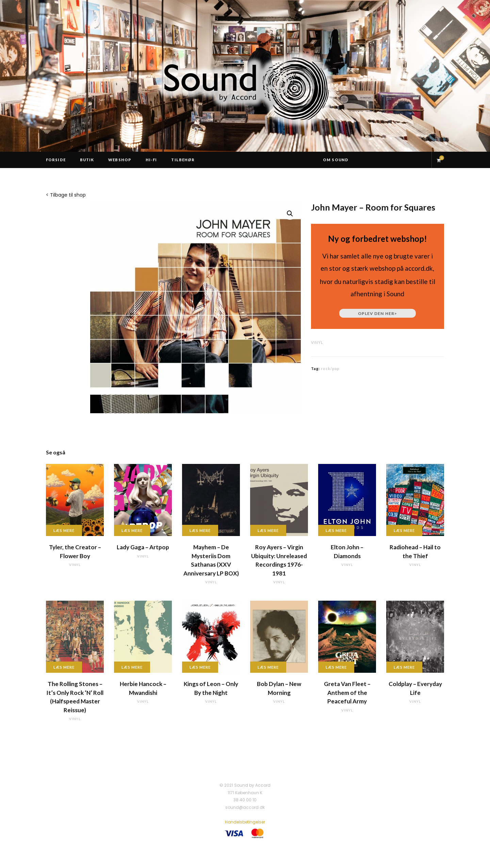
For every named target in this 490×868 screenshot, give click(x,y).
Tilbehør (183, 160)
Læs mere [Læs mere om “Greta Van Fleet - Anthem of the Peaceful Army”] (336, 667)
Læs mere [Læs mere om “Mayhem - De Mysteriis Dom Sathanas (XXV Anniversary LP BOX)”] (200, 530)
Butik (87, 160)
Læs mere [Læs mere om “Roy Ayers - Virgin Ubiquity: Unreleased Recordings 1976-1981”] (268, 530)
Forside (56, 160)
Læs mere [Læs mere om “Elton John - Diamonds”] (336, 530)
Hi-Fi (151, 160)
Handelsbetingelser (245, 822)
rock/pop (330, 369)
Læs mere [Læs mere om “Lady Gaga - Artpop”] (132, 530)
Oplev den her (378, 313)
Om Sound (336, 160)
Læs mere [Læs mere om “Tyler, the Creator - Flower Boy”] (64, 530)
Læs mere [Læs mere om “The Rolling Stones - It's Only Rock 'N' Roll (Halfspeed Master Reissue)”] (64, 667)
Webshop (120, 160)
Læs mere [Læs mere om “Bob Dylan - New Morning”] (268, 667)
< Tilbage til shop (66, 195)
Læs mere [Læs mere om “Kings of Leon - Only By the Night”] (200, 667)
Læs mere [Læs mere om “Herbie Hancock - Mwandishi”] (132, 667)
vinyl (317, 342)
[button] (290, 214)
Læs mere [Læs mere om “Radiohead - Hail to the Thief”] (404, 530)
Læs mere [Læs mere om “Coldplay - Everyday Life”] (404, 667)
